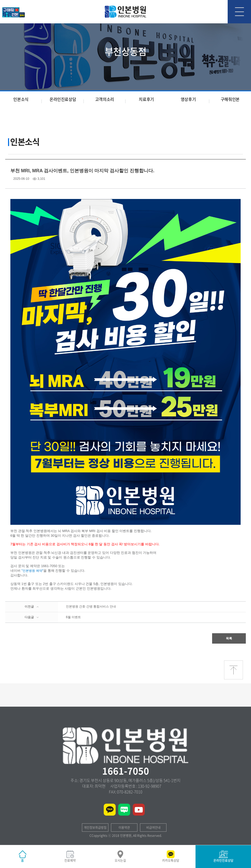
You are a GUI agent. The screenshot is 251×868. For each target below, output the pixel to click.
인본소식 (21, 99)
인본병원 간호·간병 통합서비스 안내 (91, 607)
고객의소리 (105, 99)
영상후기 (188, 99)
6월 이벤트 (73, 617)
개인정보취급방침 (95, 828)
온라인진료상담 (63, 99)
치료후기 (146, 99)
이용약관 (124, 828)
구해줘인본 (230, 99)
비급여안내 (153, 828)
